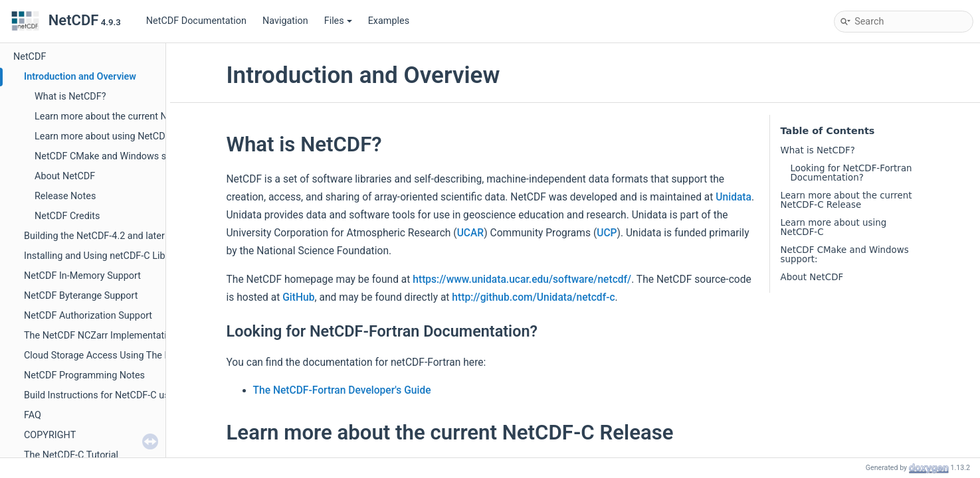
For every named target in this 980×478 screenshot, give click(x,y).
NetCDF (30, 57)
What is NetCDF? (70, 97)
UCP (607, 233)
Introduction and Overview (80, 77)
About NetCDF (65, 176)
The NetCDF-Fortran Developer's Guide (342, 390)
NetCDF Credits (67, 216)
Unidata (734, 197)
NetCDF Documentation (196, 21)
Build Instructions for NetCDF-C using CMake (119, 395)
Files (338, 21)
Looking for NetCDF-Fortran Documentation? (851, 173)
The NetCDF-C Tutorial (71, 455)
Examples (389, 21)
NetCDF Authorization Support (88, 316)
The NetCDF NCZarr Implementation (101, 336)
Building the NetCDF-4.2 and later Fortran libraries (129, 236)
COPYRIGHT (50, 435)
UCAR (471, 233)
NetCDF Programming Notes (84, 375)
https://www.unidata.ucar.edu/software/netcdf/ (522, 279)
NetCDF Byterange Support (81, 296)
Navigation (285, 21)
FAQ (33, 415)
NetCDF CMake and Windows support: (116, 156)
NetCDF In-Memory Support (82, 276)
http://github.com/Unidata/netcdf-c (533, 297)
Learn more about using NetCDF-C (107, 136)
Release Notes (65, 196)
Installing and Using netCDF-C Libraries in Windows (132, 256)
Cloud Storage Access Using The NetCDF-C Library (131, 356)
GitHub (298, 297)
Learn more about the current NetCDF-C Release (136, 117)
